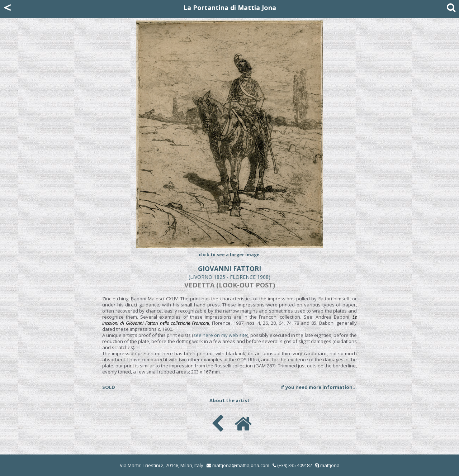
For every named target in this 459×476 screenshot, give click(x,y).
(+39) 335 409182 (292, 465)
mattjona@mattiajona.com (241, 465)
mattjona (330, 465)
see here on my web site (220, 335)
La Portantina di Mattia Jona (230, 8)
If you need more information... (319, 387)
